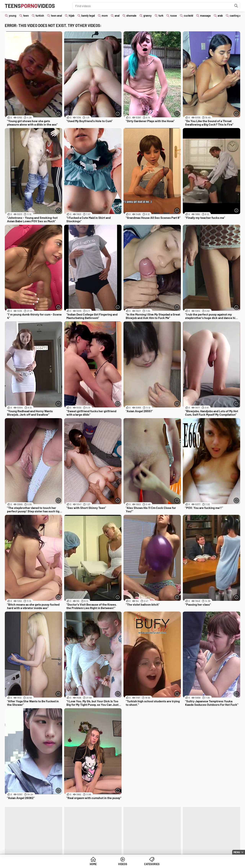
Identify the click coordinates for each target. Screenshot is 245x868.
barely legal (88, 16)
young (13, 16)
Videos (123, 864)
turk (161, 16)
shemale (131, 16)
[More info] (58, 114)
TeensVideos (30, 6)
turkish (40, 16)
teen (26, 16)
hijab (72, 16)
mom (105, 16)
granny (147, 16)
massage (205, 16)
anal (117, 16)
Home (93, 864)
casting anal (237, 16)
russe (174, 16)
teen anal (56, 16)
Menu (237, 852)
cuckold (188, 16)
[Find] (236, 6)
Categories (152, 864)
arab (220, 16)
